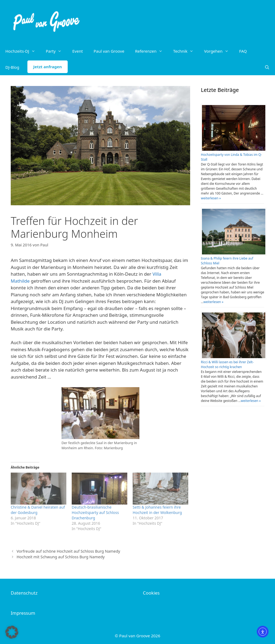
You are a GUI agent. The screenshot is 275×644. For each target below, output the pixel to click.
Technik (186, 51)
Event (77, 51)
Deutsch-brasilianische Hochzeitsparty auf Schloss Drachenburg (95, 512)
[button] (12, 632)
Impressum (23, 613)
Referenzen (151, 51)
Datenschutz (24, 593)
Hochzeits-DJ (23, 51)
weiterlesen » (211, 198)
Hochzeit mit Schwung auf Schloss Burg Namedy (61, 557)
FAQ (243, 51)
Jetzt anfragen (48, 67)
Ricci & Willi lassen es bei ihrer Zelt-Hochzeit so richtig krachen (227, 364)
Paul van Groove (109, 51)
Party (57, 51)
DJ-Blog (12, 67)
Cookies (151, 593)
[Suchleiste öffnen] (267, 67)
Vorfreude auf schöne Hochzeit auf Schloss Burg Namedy (68, 551)
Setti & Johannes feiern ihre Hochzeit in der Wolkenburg (157, 510)
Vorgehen (219, 51)
